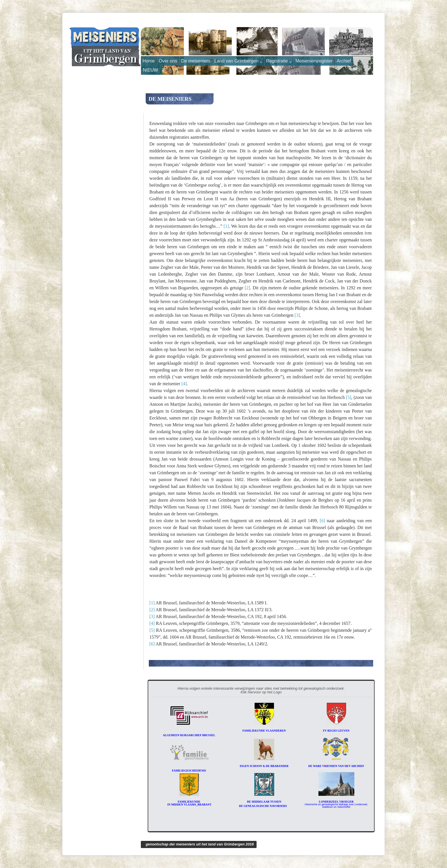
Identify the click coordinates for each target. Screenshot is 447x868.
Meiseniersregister (314, 61)
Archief (344, 61)
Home (149, 61)
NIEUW (150, 70)
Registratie (279, 61)
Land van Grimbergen (238, 61)
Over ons (168, 61)
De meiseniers (196, 61)
